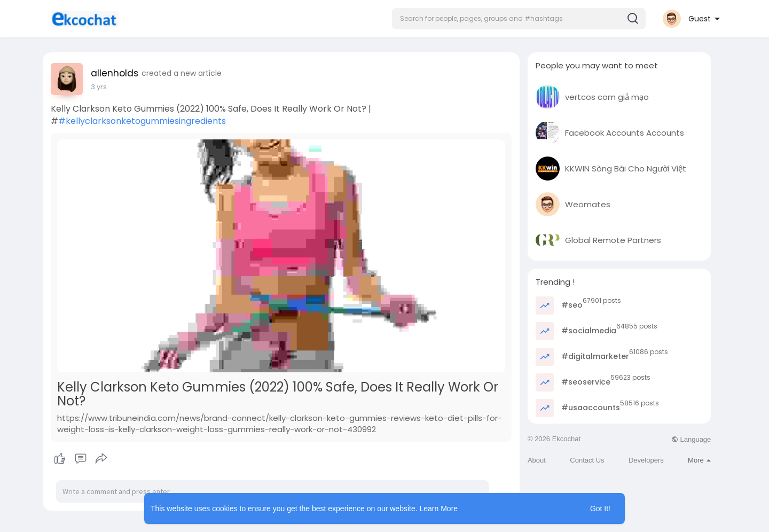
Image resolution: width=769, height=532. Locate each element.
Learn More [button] (439, 508)
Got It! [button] (600, 508)
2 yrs (99, 87)
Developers (646, 460)
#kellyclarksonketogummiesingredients (142, 121)
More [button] (699, 460)
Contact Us (587, 460)
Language (691, 439)
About (537, 460)
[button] (519, 19)
